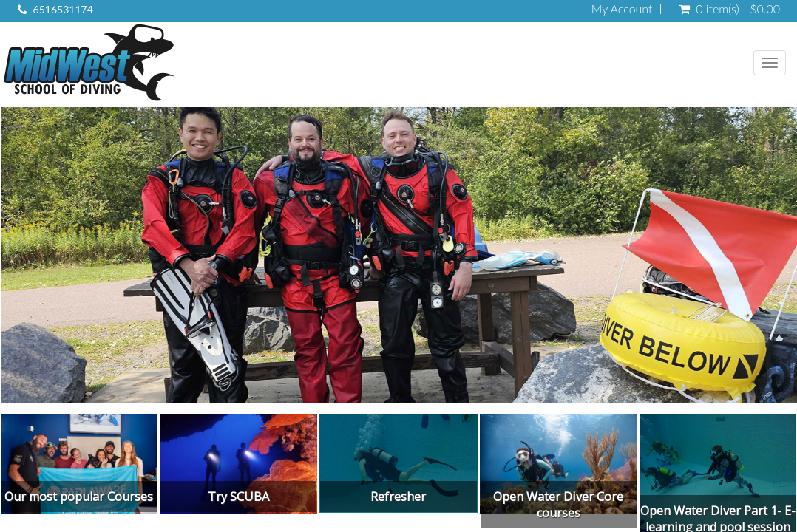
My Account (622, 9)
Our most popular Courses (79, 497)
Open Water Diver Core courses (558, 505)
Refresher (398, 497)
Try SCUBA (238, 497)
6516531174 (63, 9)
